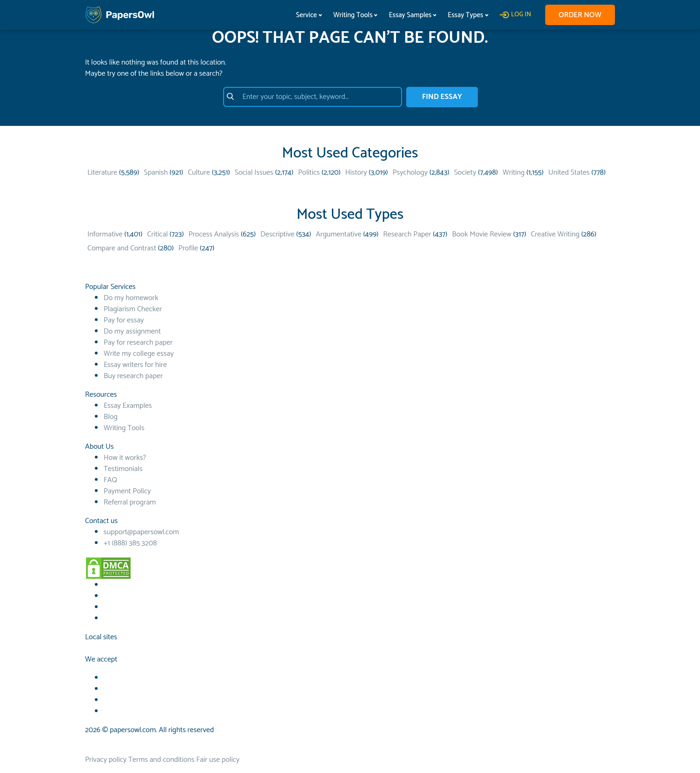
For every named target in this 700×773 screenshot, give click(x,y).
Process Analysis (214, 234)
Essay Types (464, 15)
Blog (111, 417)
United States (569, 173)
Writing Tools (352, 15)
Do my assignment (132, 331)
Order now (579, 15)
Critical (158, 234)
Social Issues (254, 173)
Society (465, 173)
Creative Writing (555, 234)
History (356, 173)
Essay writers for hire (135, 365)
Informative (105, 234)
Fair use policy (218, 760)
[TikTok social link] (104, 607)
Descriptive (277, 234)
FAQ (110, 480)
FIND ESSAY (442, 97)
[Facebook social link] (104, 585)
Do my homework (131, 298)
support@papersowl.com (141, 532)
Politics (309, 173)
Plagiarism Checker (133, 309)
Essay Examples (128, 406)
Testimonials (123, 469)
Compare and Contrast (122, 248)
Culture (199, 173)
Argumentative (338, 234)
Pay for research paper (138, 343)
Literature (102, 173)
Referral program (130, 502)
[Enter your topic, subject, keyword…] (312, 97)
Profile (188, 248)
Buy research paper (133, 376)
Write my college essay (139, 354)
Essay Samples (409, 15)
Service (305, 15)
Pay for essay (124, 320)
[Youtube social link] (104, 596)
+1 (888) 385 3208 (130, 543)
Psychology (410, 173)
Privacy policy (106, 760)
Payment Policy (127, 491)
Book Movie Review (482, 234)
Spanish (156, 173)
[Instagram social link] (104, 619)
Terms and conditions (161, 760)
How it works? (125, 458)
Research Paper (407, 234)
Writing (513, 173)
